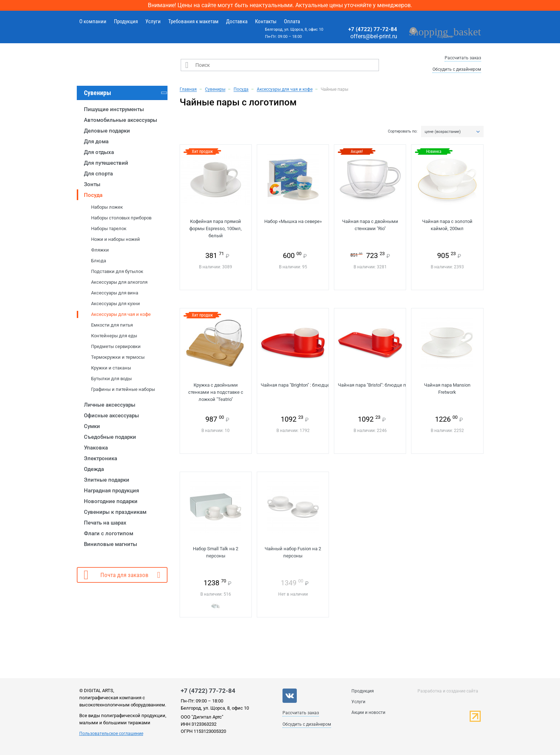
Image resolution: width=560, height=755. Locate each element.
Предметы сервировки (116, 346)
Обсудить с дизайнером (457, 69)
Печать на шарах (105, 523)
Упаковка (96, 448)
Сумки (92, 426)
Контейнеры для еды (114, 336)
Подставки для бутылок (117, 271)
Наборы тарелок (109, 229)
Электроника (101, 458)
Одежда (94, 469)
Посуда (93, 195)
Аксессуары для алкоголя (119, 282)
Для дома (96, 141)
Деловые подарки (107, 131)
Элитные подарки (107, 480)
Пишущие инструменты (114, 109)
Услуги (153, 21)
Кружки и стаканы (111, 368)
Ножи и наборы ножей (116, 239)
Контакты (266, 21)
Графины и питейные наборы (123, 389)
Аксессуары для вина (115, 293)
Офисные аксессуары (111, 416)
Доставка (237, 21)
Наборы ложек (107, 207)
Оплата (292, 21)
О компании (93, 21)
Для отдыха (99, 152)
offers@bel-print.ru (374, 36)
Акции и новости (368, 712)
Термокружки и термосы (118, 357)
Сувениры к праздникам (115, 512)
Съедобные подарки (110, 437)
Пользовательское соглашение (111, 734)
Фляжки (100, 250)
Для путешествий (106, 163)
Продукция (126, 21)
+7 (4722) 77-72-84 (373, 29)
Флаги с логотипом (109, 533)
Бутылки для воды (111, 379)
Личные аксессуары (110, 405)
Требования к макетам (193, 21)
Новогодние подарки (111, 501)
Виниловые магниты (111, 544)
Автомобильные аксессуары (121, 120)
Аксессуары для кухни (116, 304)
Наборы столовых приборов (121, 218)
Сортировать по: (403, 131)
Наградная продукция (111, 491)
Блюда (99, 261)
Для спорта (98, 174)
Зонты (92, 184)
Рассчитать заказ (463, 58)
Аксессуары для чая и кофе (121, 314)
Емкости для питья (112, 325)
